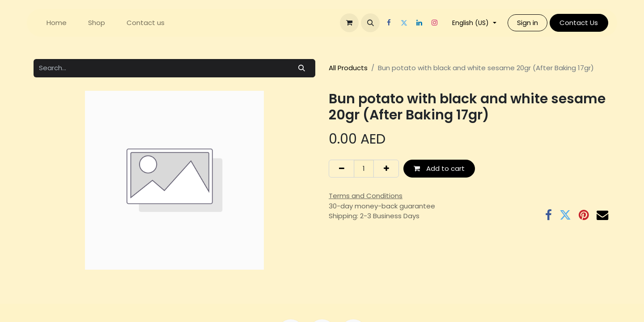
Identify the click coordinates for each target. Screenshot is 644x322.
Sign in (527, 23)
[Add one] (386, 169)
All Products (348, 68)
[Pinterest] (584, 215)
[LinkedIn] (419, 23)
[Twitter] (404, 23)
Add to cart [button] (439, 168)
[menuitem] (57, 23)
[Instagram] (434, 23)
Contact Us (579, 23)
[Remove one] (341, 169)
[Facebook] (389, 23)
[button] (370, 23)
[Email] (602, 215)
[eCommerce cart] (349, 23)
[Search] (302, 68)
